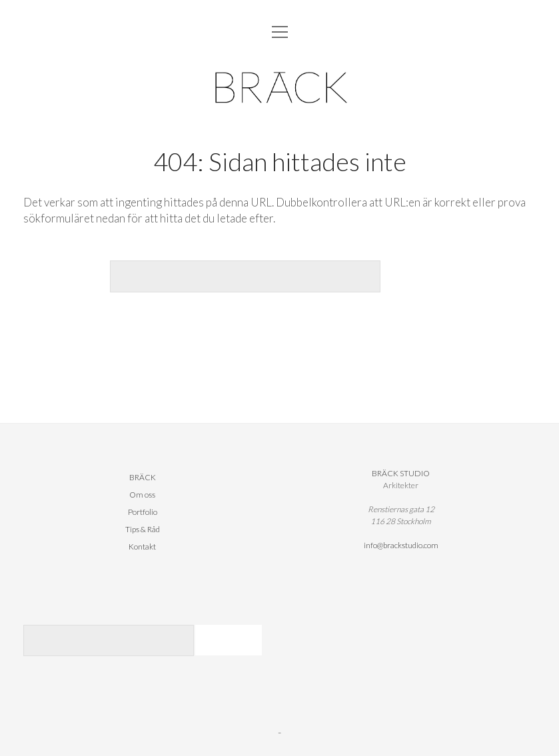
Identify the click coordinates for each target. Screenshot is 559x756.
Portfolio (143, 512)
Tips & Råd (143, 529)
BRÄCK (143, 477)
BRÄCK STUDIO (401, 473)
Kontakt (142, 547)
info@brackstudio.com (401, 545)
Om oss (142, 495)
